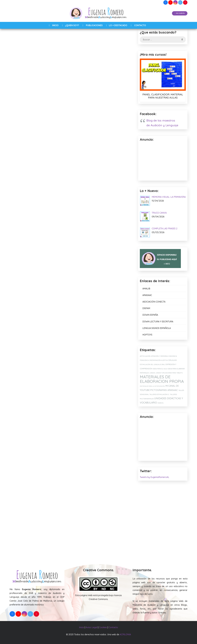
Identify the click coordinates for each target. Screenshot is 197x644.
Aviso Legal (92, 627)
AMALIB (146, 289)
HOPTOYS (147, 335)
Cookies (103, 627)
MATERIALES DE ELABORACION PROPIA (162, 379)
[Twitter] (180, 2)
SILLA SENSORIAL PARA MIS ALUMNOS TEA (29, 550)
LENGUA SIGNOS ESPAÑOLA (157, 328)
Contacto (113, 627)
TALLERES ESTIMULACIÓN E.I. (159, 394)
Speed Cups (59, 136)
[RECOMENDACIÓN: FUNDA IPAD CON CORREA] (110, 530)
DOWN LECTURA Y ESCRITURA (158, 322)
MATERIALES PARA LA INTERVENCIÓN (152, 386)
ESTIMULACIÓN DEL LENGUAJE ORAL (152, 365)
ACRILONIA (125, 634)
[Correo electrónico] (71, 467)
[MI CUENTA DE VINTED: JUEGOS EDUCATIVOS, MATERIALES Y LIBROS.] (71, 530)
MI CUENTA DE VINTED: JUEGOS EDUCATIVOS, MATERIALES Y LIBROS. (66, 551)
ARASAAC (147, 295)
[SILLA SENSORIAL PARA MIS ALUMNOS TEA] (31, 530)
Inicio (82, 627)
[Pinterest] (185, 2)
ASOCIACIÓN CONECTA (154, 302)
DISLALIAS (173, 360)
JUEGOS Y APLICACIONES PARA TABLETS (169, 373)
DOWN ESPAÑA (150, 315)
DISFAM (146, 308)
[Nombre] (71, 459)
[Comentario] (71, 445)
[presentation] (36, 485)
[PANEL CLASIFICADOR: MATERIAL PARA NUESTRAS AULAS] (163, 75)
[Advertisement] (163, 440)
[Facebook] (166, 2)
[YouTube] (170, 2)
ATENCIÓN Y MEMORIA (159, 356)
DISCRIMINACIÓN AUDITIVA (159, 360)
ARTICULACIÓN (145, 356)
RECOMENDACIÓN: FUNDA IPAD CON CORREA (110, 550)
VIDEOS (160, 403)
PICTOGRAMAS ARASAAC (164, 390)
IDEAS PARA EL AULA (160, 369)
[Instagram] (175, 2)
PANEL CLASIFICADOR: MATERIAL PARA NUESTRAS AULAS (163, 96)
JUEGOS (152, 373)
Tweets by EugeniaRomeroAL (155, 477)
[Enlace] (99, 13)
